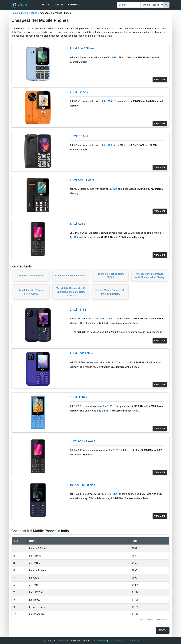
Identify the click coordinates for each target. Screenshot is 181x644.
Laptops (74, 5)
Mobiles (59, 5)
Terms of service (117, 641)
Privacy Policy (99, 641)
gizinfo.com (63, 641)
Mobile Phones (29, 13)
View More (160, 80)
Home (45, 5)
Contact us (134, 641)
